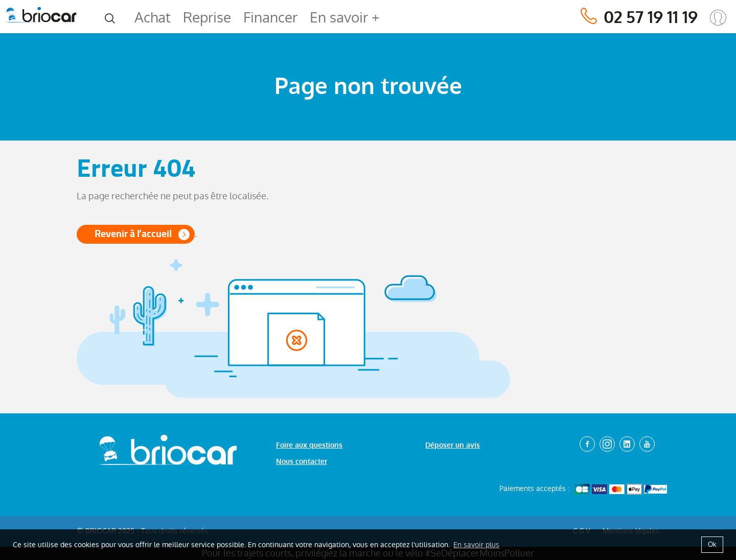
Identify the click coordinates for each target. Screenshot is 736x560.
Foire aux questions (309, 445)
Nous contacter (302, 462)
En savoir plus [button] (476, 545)
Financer (270, 18)
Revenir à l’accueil (133, 234)
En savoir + (344, 18)
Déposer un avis (453, 445)
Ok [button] (712, 544)
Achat (153, 18)
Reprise (207, 18)
